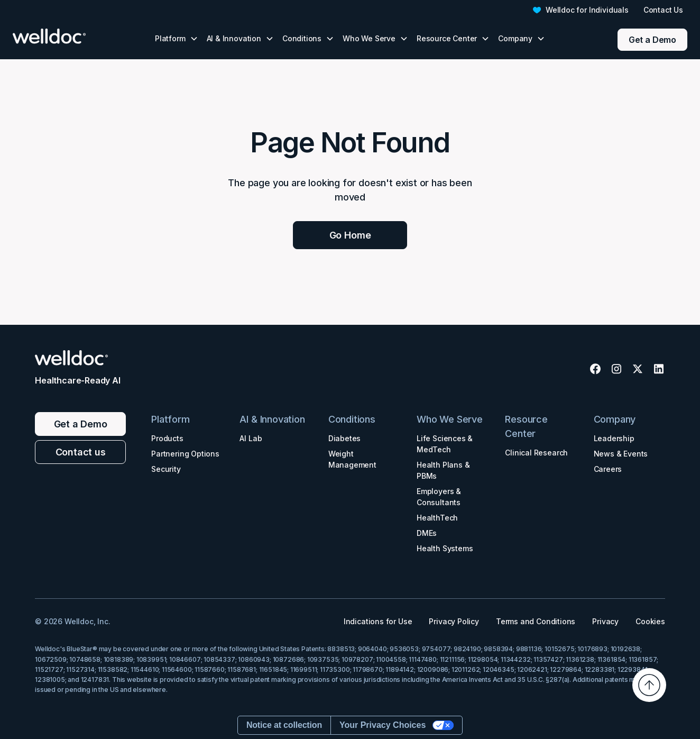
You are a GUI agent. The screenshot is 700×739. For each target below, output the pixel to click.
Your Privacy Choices (383, 725)
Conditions (352, 419)
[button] (177, 38)
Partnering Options (185, 454)
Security (166, 469)
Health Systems (445, 548)
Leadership (614, 438)
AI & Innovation (272, 419)
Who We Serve (450, 419)
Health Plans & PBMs (443, 470)
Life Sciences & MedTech (445, 444)
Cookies (650, 621)
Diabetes (345, 438)
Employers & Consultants (439, 497)
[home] (65, 36)
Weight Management (352, 459)
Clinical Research (536, 453)
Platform (171, 419)
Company (615, 419)
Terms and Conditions (536, 621)
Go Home (350, 235)
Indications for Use (378, 621)
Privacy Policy (454, 621)
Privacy (605, 621)
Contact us (81, 452)
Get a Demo (652, 40)
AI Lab (251, 438)
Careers (608, 469)
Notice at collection (284, 725)
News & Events (621, 454)
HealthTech (437, 518)
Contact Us (663, 10)
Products (167, 438)
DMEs (427, 533)
